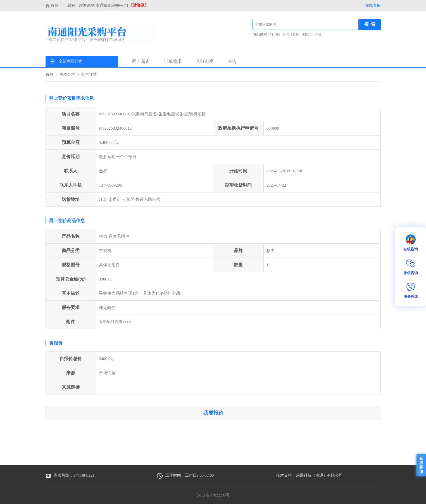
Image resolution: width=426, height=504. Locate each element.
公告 (232, 61)
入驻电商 (205, 61)
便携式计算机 (311, 35)
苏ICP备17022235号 (213, 495)
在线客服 (373, 5)
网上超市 (141, 61)
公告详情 (89, 74)
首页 (52, 5)
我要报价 (213, 413)
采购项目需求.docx (115, 322)
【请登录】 (139, 5)
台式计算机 (291, 35)
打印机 (275, 35)
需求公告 (67, 74)
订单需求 (173, 61)
